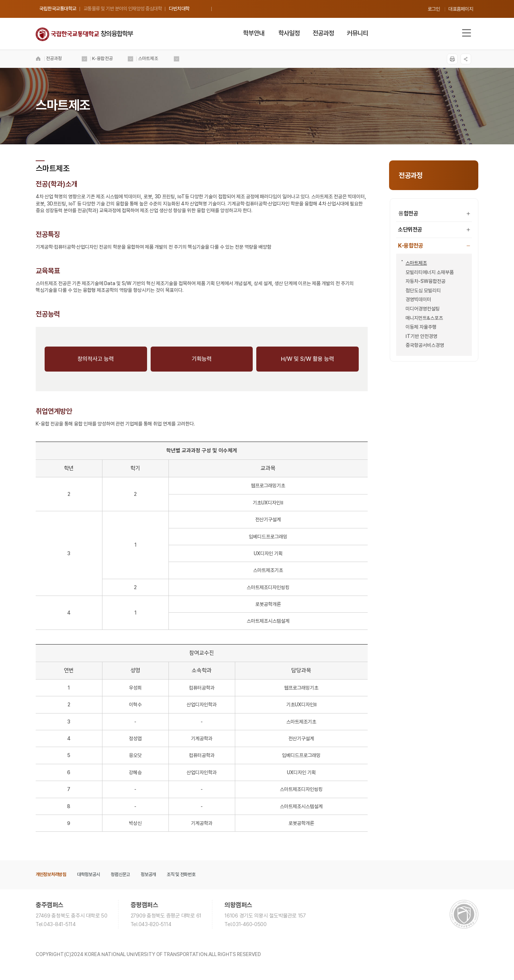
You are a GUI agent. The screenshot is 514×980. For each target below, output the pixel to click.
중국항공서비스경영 (423, 345)
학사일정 (289, 33)
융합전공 (434, 213)
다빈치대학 (179, 9)
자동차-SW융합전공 (424, 281)
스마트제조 (414, 263)
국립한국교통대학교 (58, 9)
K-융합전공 (434, 246)
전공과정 (323, 33)
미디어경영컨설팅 (421, 309)
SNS (466, 59)
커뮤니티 (358, 33)
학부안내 (254, 33)
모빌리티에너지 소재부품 (428, 272)
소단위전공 (434, 230)
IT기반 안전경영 (419, 336)
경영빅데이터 (416, 299)
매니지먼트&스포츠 (422, 318)
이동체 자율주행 (419, 327)
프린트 (452, 59)
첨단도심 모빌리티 (421, 290)
